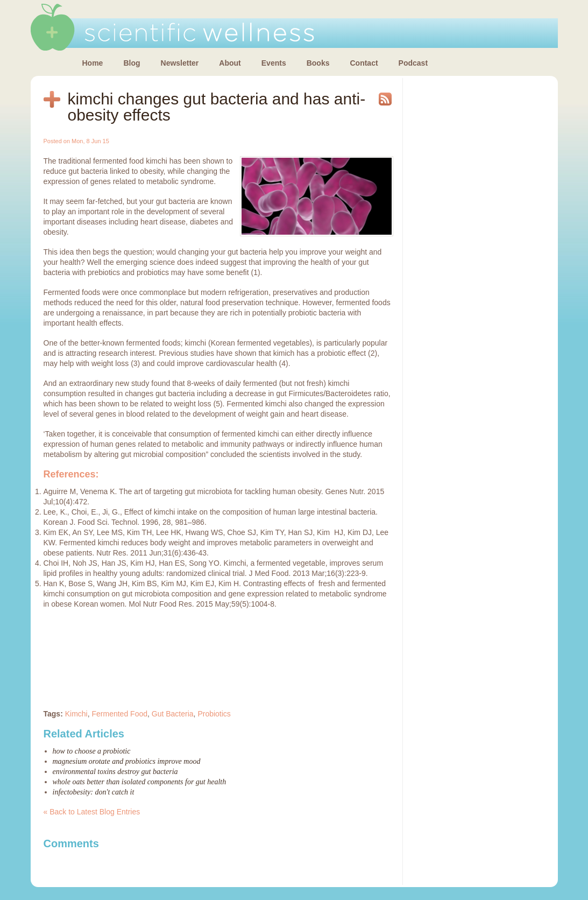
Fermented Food (120, 714)
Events (274, 63)
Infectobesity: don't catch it (94, 792)
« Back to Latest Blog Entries (92, 812)
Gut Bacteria (173, 714)
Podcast (413, 63)
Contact (364, 63)
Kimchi (76, 714)
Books (318, 63)
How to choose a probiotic (92, 751)
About (230, 63)
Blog (132, 63)
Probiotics (214, 714)
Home (93, 63)
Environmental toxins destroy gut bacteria (115, 772)
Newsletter (180, 63)
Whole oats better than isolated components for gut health (140, 782)
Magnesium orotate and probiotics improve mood (127, 761)
